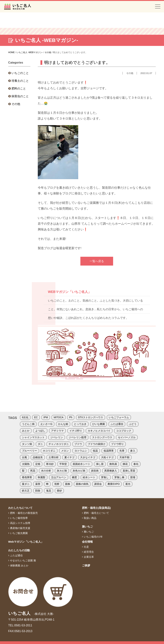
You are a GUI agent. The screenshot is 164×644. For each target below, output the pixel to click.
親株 (68, 484)
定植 (38, 464)
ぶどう (133, 424)
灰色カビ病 (79, 471)
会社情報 (87, 542)
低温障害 (109, 451)
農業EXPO (114, 484)
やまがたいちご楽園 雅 (23, 560)
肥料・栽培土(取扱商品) (96, 508)
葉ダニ (26, 484)
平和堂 (63, 464)
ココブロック (124, 431)
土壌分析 (54, 457)
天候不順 (124, 457)
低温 (95, 451)
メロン (65, 451)
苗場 (133, 477)
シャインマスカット (33, 437)
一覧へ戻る (97, 261)
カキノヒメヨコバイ (99, 431)
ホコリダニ (49, 451)
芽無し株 (119, 477)
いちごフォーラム (119, 417)
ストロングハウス (102, 437)
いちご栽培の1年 (93, 537)
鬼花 (49, 491)
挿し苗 (100, 464)
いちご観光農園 (19, 533)
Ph (71, 417)
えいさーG (46, 424)
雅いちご (87, 527)
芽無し (105, 477)
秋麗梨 (42, 477)
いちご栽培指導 (19, 518)
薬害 (38, 484)
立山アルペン (59, 477)
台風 (24, 457)
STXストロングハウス (91, 417)
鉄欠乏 (26, 491)
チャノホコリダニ (59, 444)
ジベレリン (57, 437)
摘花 (125, 464)
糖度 (74, 477)
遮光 (128, 484)
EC (36, 417)
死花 (33, 471)
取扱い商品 (90, 518)
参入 (133, 451)
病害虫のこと (20, 96)
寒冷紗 (50, 464)
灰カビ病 (62, 471)
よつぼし (40, 431)
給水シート (89, 477)
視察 (57, 484)
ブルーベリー (29, 451)
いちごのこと (20, 73)
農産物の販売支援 (20, 528)
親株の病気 (82, 484)
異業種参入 (111, 471)
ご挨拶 (86, 565)
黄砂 (59, 491)
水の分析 (46, 471)
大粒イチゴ (107, 457)
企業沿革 (89, 557)
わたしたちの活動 (19, 550)
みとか (26, 431)
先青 (122, 451)
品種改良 (38, 457)
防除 (38, 491)
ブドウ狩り (117, 444)
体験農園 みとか (19, 566)
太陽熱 (26, 464)
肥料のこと (19, 88)
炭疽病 (95, 471)
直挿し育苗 (129, 471)
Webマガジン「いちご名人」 (26, 542)
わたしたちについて (20, 508)
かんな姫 (63, 424)
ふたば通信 (117, 424)
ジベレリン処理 (78, 437)
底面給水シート (81, 464)
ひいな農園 (99, 424)
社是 (86, 547)
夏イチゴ (69, 457)
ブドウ (78, 444)
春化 (136, 464)
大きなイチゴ (88, 457)
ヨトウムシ (81, 451)
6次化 (25, 417)
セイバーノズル (127, 437)
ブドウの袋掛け (97, 444)
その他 (16, 104)
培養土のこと (20, 81)
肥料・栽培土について (96, 513)
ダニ (40, 444)
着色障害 (27, 477)
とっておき (80, 424)
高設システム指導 (20, 523)
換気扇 (113, 464)
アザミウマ (57, 431)
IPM (46, 417)
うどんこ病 (28, 424)
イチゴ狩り (76, 431)
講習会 (98, 484)
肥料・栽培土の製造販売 (24, 513)
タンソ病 (27, 444)
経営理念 (89, 552)
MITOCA (58, 417)
